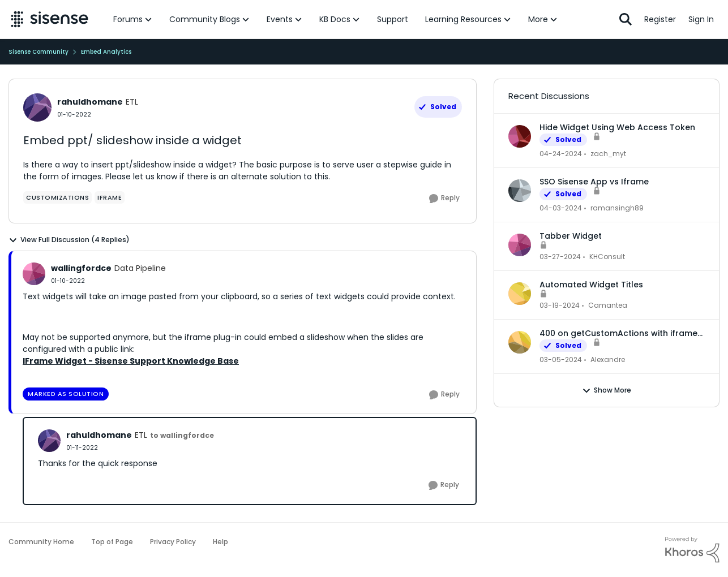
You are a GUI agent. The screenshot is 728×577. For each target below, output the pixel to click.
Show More (607, 390)
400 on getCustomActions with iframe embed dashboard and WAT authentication (618, 333)
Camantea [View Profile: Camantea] (608, 305)
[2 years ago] (561, 154)
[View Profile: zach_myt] (520, 136)
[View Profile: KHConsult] (520, 245)
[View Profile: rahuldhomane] (37, 107)
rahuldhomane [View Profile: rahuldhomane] (90, 102)
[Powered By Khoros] (692, 550)
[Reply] (444, 199)
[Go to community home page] (50, 19)
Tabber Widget (571, 236)
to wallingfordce (182, 435)
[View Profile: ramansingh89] (520, 191)
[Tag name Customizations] (57, 197)
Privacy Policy (173, 542)
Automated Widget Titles (591, 285)
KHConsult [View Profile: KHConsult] (607, 257)
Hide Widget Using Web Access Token (617, 127)
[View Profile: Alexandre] (520, 342)
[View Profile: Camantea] (520, 294)
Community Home (41, 542)
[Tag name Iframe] (110, 197)
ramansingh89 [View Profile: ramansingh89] (617, 208)
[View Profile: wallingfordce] (34, 274)
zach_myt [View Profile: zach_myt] (608, 154)
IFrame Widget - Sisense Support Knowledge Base (131, 361)
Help (220, 542)
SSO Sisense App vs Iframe (594, 182)
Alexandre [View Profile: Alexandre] (608, 359)
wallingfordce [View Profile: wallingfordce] (81, 268)
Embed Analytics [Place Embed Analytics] (106, 52)
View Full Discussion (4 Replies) (69, 240)
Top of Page (112, 542)
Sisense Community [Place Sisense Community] (38, 52)
